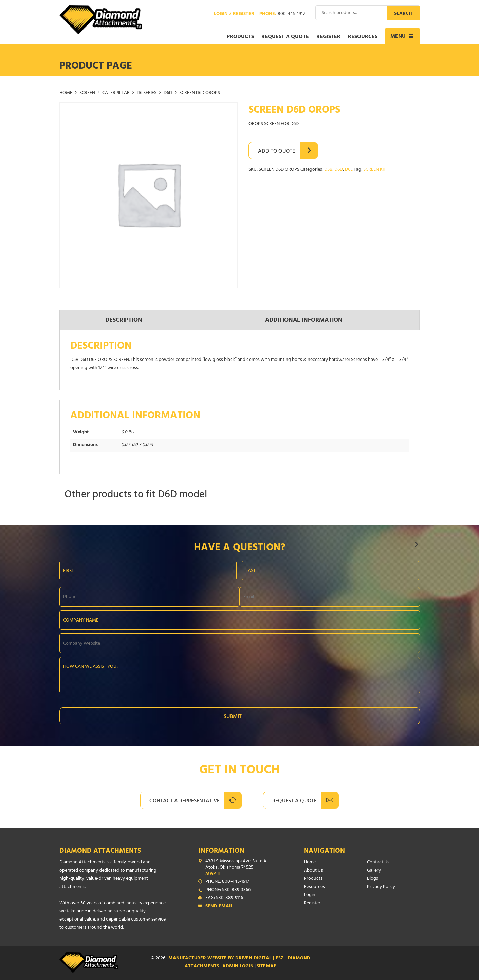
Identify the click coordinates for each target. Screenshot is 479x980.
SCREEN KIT (375, 170)
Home (66, 93)
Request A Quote (294, 801)
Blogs (373, 879)
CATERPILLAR (116, 93)
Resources (363, 37)
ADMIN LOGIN (238, 967)
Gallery (374, 871)
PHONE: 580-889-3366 (228, 890)
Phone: (282, 14)
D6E (349, 170)
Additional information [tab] (304, 321)
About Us (313, 871)
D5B (328, 170)
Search (403, 14)
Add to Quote (277, 152)
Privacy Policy (381, 887)
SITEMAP (266, 967)
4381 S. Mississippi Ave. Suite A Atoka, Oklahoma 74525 (241, 868)
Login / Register (234, 14)
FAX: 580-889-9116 (224, 898)
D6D (168, 93)
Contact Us (378, 863)
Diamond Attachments (100, 851)
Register (328, 37)
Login (310, 895)
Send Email (219, 907)
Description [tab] (124, 321)
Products (240, 37)
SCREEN (87, 93)
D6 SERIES (147, 93)
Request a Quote (285, 37)
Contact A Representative (185, 801)
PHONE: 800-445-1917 (227, 882)
